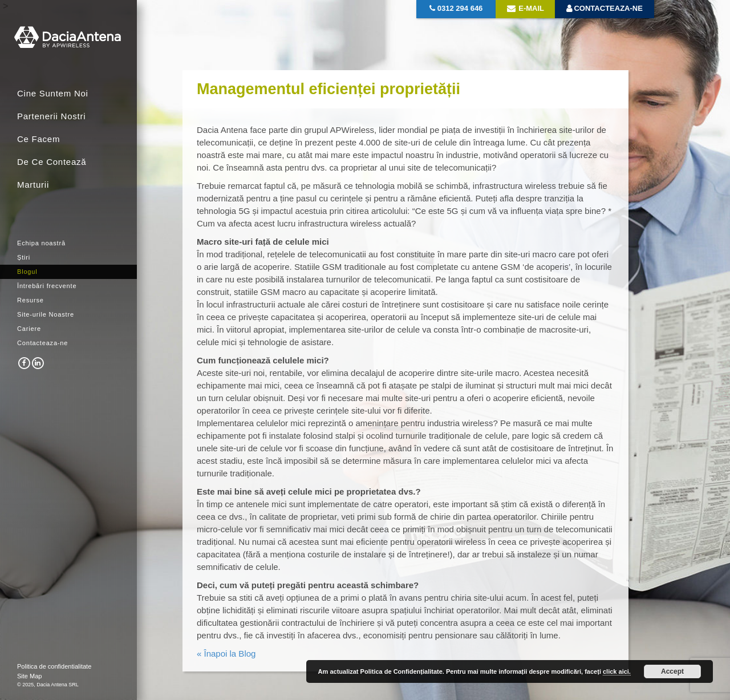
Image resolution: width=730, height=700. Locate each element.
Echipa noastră (41, 243)
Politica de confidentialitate (54, 666)
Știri (24, 257)
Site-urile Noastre (46, 314)
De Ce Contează (52, 162)
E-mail (526, 8)
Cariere (29, 329)
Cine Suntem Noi (53, 93)
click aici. (617, 671)
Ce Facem (38, 139)
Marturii (33, 185)
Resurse (31, 300)
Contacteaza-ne (42, 343)
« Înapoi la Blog (226, 654)
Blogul (27, 272)
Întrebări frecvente (47, 286)
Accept (672, 671)
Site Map (29, 676)
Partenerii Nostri (51, 116)
